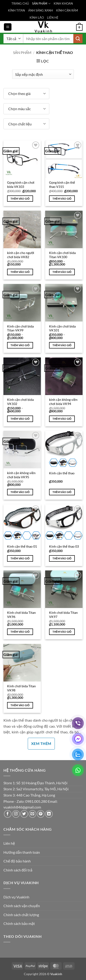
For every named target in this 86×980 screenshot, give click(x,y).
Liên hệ (9, 843)
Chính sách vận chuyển (22, 906)
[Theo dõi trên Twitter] (24, 814)
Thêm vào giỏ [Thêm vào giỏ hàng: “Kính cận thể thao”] (62, 492)
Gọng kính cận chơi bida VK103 (21, 185)
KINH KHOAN (63, 3)
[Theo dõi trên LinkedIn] (49, 814)
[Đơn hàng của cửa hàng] (43, 74)
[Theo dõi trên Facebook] (8, 814)
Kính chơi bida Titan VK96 (21, 615)
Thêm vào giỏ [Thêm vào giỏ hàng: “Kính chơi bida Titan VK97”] (62, 632)
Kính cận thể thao (62, 473)
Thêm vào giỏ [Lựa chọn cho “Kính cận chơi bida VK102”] (20, 419)
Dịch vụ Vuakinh (16, 897)
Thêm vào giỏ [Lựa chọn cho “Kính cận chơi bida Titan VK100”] (62, 272)
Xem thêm (41, 744)
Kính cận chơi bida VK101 (62, 328)
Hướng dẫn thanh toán (22, 852)
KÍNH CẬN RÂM (67, 10)
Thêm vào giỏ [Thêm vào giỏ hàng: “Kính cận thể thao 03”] (62, 558)
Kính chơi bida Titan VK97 (63, 615)
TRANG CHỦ (20, 3)
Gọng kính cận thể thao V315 (62, 185)
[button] (8, 27)
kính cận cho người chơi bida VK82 (21, 255)
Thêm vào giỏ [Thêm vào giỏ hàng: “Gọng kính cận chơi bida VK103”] (20, 199)
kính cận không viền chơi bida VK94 (63, 402)
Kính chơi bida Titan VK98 (21, 688)
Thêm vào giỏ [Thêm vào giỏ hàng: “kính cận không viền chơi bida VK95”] (20, 492)
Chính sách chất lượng (21, 915)
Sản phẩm (22, 52)
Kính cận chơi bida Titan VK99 (20, 328)
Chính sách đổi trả (18, 870)
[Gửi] (78, 39)
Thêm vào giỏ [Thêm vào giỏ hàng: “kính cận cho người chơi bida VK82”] (20, 272)
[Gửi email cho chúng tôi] (32, 814)
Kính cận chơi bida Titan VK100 (62, 255)
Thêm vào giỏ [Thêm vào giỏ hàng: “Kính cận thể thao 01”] (20, 558)
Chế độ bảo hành (17, 861)
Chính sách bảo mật (19, 923)
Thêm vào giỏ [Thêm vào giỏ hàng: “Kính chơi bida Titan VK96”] (20, 632)
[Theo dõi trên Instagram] (16, 814)
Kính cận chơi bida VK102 (20, 402)
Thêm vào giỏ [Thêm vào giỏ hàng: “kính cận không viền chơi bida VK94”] (62, 419)
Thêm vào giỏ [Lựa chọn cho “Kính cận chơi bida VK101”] (62, 345)
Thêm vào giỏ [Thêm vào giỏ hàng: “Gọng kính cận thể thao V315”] (62, 199)
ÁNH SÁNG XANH (41, 10)
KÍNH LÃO (37, 18)
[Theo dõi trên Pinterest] (41, 814)
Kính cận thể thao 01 (22, 546)
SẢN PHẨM (41, 4)
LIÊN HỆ (53, 18)
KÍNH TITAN (17, 10)
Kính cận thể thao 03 (64, 546)
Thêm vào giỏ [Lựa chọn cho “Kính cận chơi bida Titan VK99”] (20, 345)
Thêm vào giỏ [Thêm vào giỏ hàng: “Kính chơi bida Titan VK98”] (20, 705)
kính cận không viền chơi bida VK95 (21, 475)
